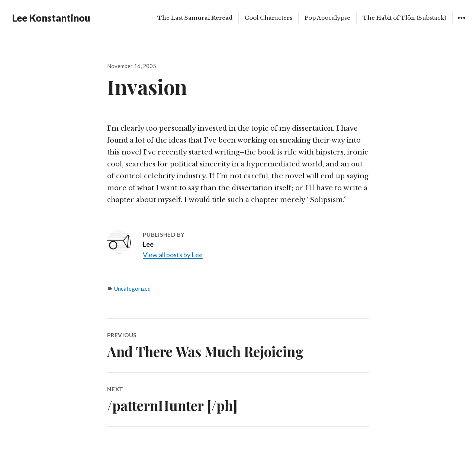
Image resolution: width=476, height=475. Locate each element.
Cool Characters (268, 18)
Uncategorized (132, 288)
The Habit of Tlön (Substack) (404, 18)
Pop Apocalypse (327, 18)
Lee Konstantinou (51, 18)
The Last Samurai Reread (195, 18)
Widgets (461, 23)
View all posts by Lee (173, 255)
